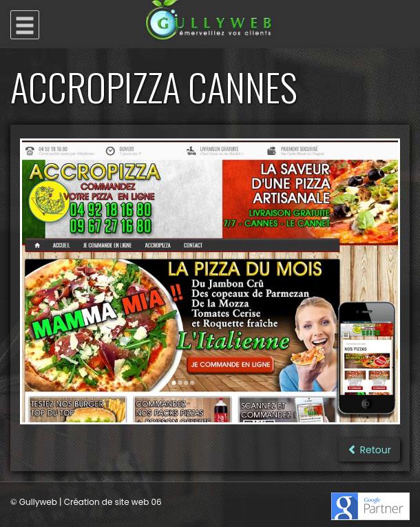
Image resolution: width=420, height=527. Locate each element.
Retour (369, 450)
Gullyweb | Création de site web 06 (91, 502)
